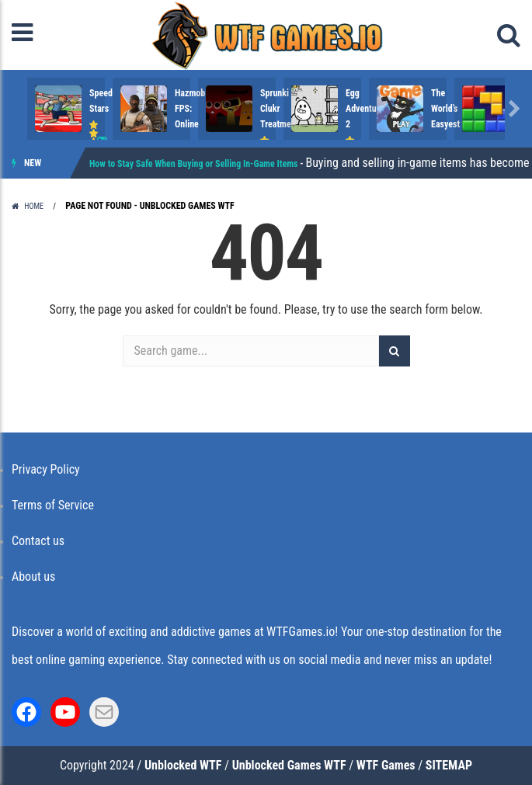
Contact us (38, 541)
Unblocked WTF (183, 765)
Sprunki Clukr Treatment (476, 93)
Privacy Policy (46, 469)
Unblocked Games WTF (289, 765)
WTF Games (386, 765)
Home (34, 206)
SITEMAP (449, 765)
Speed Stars (112, 93)
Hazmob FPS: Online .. (302, 93)
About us (33, 577)
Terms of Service (53, 505)
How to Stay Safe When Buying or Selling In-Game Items (194, 164)
